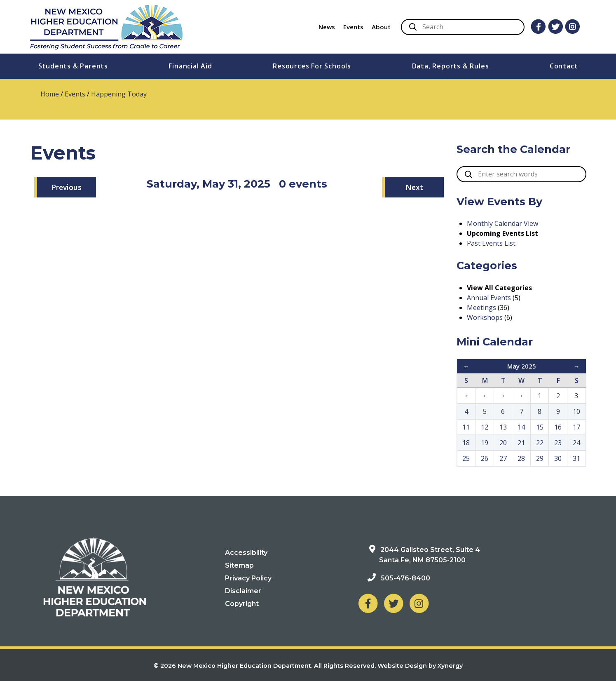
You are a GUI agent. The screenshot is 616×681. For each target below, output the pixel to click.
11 (466, 427)
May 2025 (522, 366)
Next (414, 187)
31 (576, 458)
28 (521, 458)
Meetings (481, 308)
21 (521, 443)
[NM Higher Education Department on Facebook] (368, 603)
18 (466, 443)
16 (558, 427)
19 (485, 443)
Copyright (242, 604)
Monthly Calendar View (502, 223)
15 (540, 427)
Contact (564, 66)
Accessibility (246, 553)
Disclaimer (243, 591)
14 (521, 427)
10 (576, 411)
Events (353, 27)
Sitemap (239, 565)
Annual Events (489, 298)
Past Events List (491, 243)
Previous (67, 187)
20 (503, 443)
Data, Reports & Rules (451, 66)
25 (466, 458)
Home (50, 94)
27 (503, 458)
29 (540, 458)
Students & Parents (73, 66)
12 (485, 427)
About (381, 27)
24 (576, 443)
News (327, 27)
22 (540, 443)
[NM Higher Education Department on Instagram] (419, 603)
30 (558, 458)
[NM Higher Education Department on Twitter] (393, 603)
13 (503, 427)
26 (485, 458)
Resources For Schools (312, 66)
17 (576, 427)
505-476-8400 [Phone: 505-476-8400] (405, 578)
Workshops (485, 317)
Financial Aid (190, 66)
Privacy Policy (248, 578)
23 (558, 443)
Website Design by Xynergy (420, 666)
